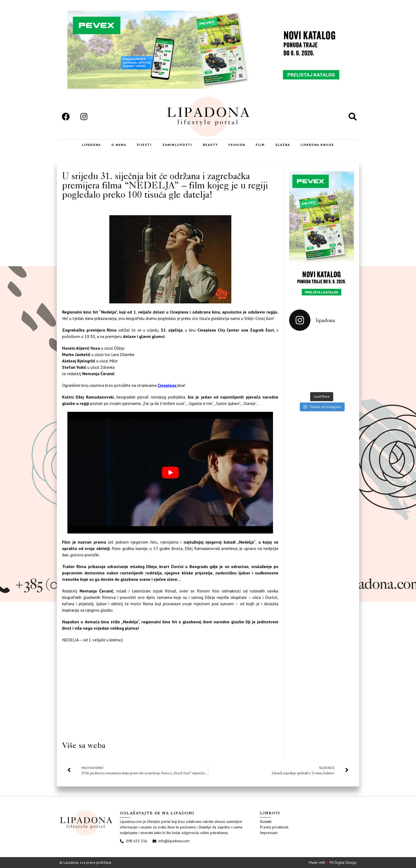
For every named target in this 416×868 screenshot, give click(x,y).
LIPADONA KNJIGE (317, 145)
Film (260, 145)
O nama (119, 145)
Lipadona (91, 145)
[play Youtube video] (170, 473)
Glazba (283, 145)
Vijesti (144, 145)
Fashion (237, 145)
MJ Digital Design (343, 862)
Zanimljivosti (177, 145)
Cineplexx (167, 385)
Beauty (210, 145)
